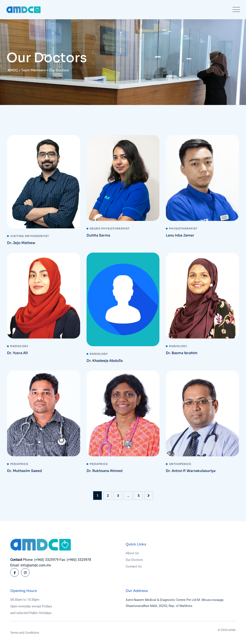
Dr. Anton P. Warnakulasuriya (191, 471)
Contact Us (134, 566)
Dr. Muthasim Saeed (24, 471)
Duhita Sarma (98, 235)
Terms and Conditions (25, 633)
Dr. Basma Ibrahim (182, 353)
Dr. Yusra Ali (17, 353)
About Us (132, 553)
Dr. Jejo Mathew (21, 243)
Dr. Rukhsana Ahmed (105, 471)
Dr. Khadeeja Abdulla (105, 361)
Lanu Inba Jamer (180, 235)
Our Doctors (134, 560)
